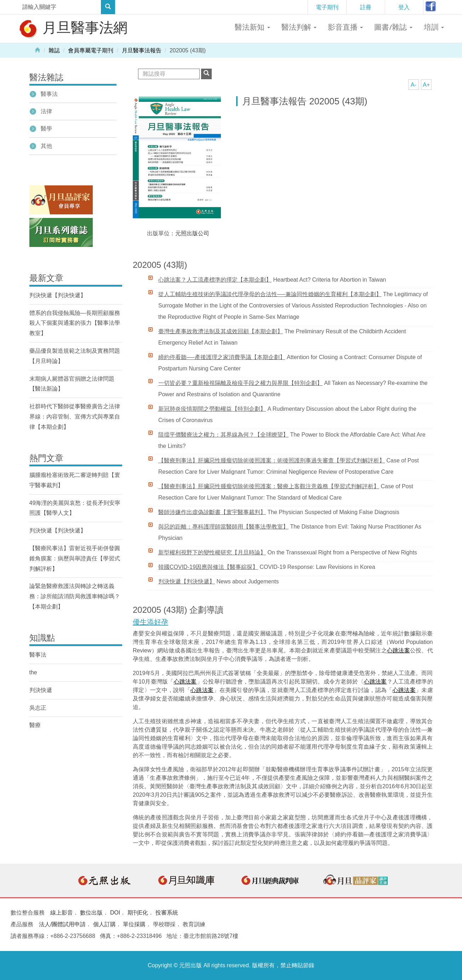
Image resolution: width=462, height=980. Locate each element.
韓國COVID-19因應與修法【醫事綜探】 (208, 567)
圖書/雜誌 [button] (393, 27)
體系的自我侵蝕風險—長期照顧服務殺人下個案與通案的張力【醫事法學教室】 (75, 323)
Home (38, 50)
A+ (426, 85)
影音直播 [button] (345, 27)
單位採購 (134, 924)
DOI (115, 913)
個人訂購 (104, 924)
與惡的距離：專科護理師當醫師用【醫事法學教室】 (223, 527)
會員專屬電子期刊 (91, 50)
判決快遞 (41, 690)
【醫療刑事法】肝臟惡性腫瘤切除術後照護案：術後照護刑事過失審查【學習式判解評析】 (272, 460)
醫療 (35, 725)
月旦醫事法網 (73, 28)
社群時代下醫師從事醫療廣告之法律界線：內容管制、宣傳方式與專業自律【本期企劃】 (75, 417)
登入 (404, 7)
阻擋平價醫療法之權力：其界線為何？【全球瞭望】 (223, 435)
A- (413, 85)
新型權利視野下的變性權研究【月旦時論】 (212, 552)
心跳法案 (398, 650)
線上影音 (62, 913)
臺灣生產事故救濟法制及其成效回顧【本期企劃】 (221, 331)
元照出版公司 (192, 233)
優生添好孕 (150, 622)
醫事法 (49, 94)
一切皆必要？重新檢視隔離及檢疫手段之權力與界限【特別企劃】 (240, 383)
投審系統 (167, 913)
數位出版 (91, 913)
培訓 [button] (434, 27)
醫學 (46, 129)
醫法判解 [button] (299, 27)
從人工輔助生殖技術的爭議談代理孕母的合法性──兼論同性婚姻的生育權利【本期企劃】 (270, 294)
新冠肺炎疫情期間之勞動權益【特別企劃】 (212, 409)
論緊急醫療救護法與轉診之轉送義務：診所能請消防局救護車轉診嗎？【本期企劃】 (75, 596)
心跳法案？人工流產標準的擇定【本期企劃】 (215, 280)
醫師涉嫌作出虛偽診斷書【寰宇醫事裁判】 (212, 512)
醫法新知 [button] (252, 27)
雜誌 (54, 50)
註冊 (366, 7)
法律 (46, 111)
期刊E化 (138, 913)
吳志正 (38, 708)
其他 (46, 146)
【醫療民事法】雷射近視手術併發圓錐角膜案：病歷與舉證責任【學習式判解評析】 (75, 558)
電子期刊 (327, 7)
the (33, 672)
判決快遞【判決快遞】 (187, 581)
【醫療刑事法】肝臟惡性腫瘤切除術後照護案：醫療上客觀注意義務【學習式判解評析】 (269, 486)
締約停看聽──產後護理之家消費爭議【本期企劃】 (222, 357)
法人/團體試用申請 (62, 924)
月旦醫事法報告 (142, 50)
